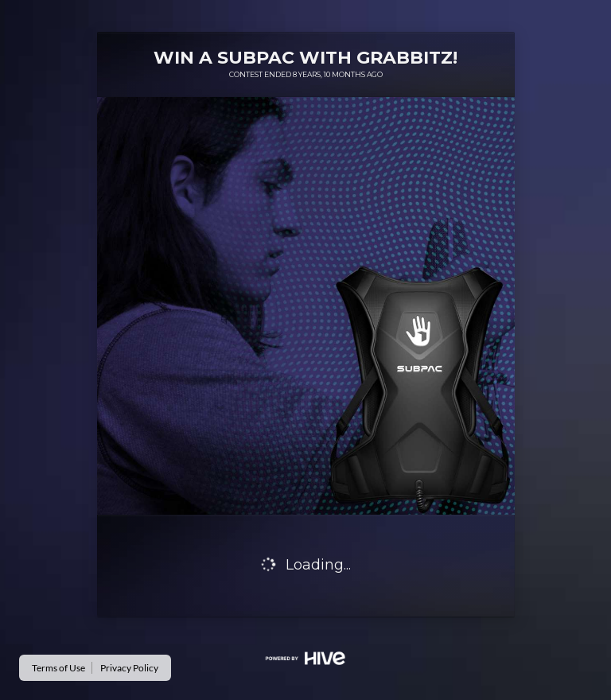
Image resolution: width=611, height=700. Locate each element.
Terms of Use (58, 668)
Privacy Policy (129, 668)
